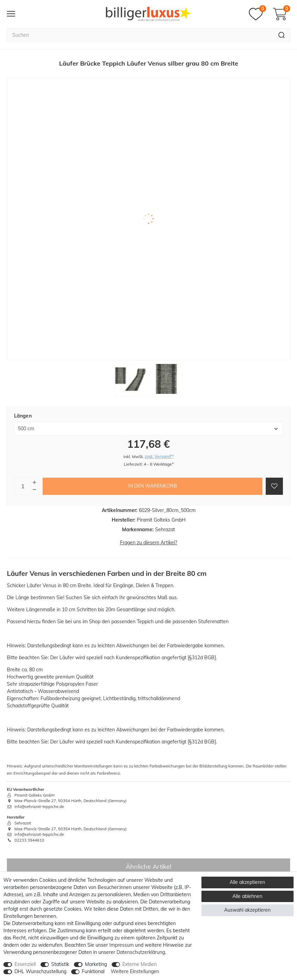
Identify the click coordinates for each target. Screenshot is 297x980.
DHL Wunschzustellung (40, 971)
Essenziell (25, 964)
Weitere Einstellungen (135, 971)
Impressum (122, 945)
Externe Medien (140, 964)
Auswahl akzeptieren (247, 910)
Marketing (96, 964)
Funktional (93, 971)
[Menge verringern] (34, 490)
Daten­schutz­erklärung (141, 952)
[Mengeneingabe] (23, 486)
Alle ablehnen (247, 896)
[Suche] (282, 35)
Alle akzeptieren (247, 882)
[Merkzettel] (257, 14)
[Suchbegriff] (140, 35)
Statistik (60, 964)
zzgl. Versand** (159, 457)
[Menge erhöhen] (34, 483)
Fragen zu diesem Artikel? (148, 543)
